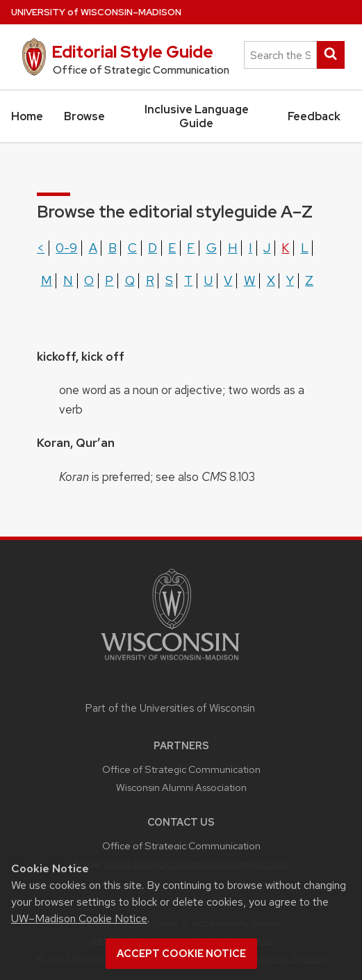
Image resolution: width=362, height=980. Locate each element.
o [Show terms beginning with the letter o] (89, 280)
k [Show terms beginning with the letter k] (285, 248)
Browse (84, 116)
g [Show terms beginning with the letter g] (212, 248)
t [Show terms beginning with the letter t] (188, 280)
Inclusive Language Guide (197, 116)
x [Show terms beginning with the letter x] (271, 280)
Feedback (314, 116)
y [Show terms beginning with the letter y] (290, 280)
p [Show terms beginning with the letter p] (109, 280)
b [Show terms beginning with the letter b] (113, 248)
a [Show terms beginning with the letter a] (93, 248)
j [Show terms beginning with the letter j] (267, 248)
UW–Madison (96, 12)
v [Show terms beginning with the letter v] (228, 280)
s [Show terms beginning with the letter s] (169, 280)
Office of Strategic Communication (181, 769)
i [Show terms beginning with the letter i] (250, 248)
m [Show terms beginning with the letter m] (47, 280)
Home (27, 116)
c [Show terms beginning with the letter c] (132, 248)
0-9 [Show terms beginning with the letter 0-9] (66, 248)
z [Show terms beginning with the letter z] (309, 280)
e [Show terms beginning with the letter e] (172, 248)
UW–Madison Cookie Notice (79, 918)
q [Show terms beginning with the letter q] (130, 280)
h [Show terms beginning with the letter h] (233, 248)
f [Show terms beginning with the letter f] (191, 248)
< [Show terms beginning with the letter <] (41, 248)
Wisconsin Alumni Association (181, 787)
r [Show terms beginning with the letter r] (150, 280)
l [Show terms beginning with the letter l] (305, 248)
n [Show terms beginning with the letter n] (68, 280)
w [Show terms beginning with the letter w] (250, 280)
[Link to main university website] (170, 663)
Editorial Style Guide (132, 52)
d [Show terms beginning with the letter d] (153, 248)
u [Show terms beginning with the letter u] (208, 280)
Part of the (170, 708)
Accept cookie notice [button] (181, 954)
